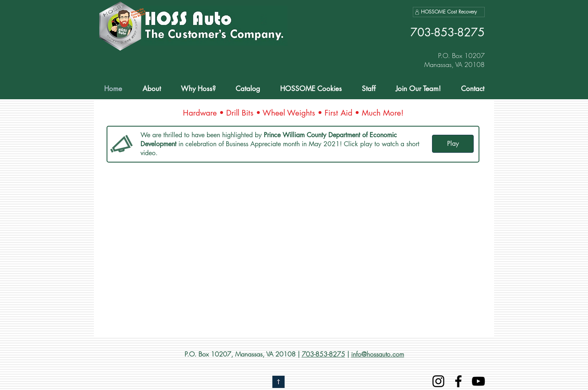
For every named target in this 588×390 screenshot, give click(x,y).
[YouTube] (478, 381)
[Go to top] (278, 382)
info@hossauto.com (378, 354)
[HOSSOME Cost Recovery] (449, 12)
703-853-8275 (323, 354)
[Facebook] (458, 381)
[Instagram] (438, 381)
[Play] (453, 144)
